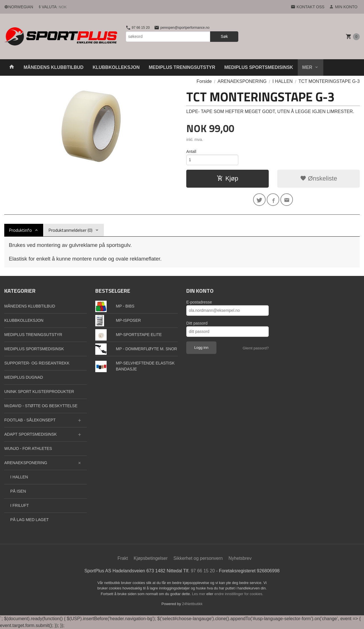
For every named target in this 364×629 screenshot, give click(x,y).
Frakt (123, 558)
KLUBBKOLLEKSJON (116, 67)
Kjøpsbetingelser (151, 558)
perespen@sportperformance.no (182, 28)
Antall (191, 151)
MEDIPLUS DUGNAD (24, 377)
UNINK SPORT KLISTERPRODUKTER (39, 392)
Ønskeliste (319, 178)
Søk (224, 36)
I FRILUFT (19, 505)
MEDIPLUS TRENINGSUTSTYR (182, 67)
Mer (307, 67)
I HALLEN (19, 477)
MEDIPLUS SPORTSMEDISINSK (259, 67)
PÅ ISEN (18, 491)
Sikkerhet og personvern (198, 558)
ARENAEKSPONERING (26, 463)
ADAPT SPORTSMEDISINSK (31, 434)
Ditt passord (197, 323)
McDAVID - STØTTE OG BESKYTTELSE (41, 406)
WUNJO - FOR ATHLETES (28, 448)
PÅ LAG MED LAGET (29, 520)
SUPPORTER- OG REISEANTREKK (37, 363)
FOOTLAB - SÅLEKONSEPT (30, 420)
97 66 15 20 (138, 28)
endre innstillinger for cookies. (239, 594)
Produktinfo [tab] (20, 230)
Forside (204, 81)
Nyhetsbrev (240, 558)
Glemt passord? (256, 348)
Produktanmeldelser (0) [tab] (70, 230)
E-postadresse (199, 302)
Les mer (199, 594)
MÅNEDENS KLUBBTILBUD (54, 67)
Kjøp (227, 178)
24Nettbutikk (192, 604)
